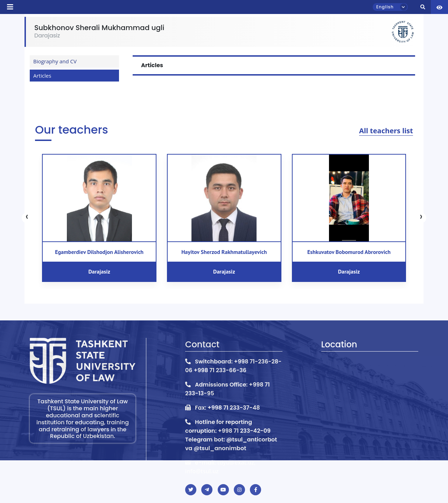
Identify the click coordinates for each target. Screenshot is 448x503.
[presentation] (27, 218)
